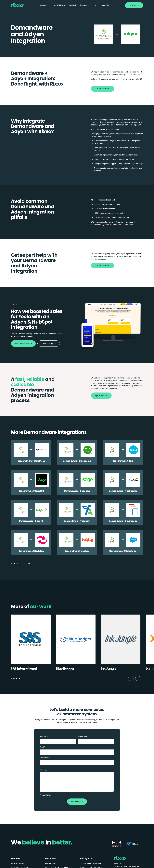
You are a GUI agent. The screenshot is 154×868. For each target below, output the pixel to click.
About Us (105, 5)
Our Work (73, 5)
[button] (11, 678)
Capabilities (60, 5)
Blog (96, 5)
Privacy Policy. (46, 795)
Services (45, 5)
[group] (31, 644)
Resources (85, 5)
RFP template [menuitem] (50, 863)
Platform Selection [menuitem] (18, 863)
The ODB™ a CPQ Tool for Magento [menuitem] (92, 863)
